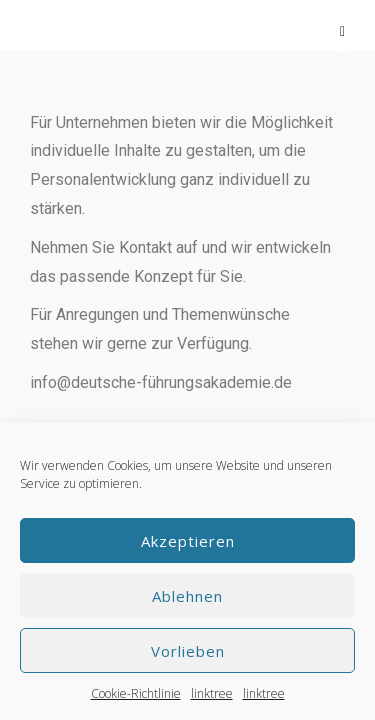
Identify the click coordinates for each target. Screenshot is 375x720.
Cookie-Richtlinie (136, 693)
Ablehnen (187, 596)
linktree (212, 693)
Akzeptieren (188, 541)
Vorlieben (188, 651)
